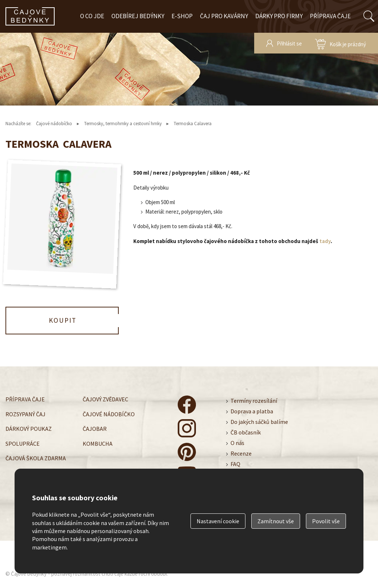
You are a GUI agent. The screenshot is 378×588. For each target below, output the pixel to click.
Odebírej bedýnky (138, 16)
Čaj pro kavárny (224, 16)
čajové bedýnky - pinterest (187, 452)
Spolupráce (23, 443)
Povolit (326, 521)
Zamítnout (276, 521)
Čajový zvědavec (105, 399)
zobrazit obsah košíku (340, 43)
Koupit (63, 320)
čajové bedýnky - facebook (187, 405)
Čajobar (95, 429)
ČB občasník (246, 432)
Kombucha (98, 443)
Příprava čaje (330, 16)
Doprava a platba (252, 411)
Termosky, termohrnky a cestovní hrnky (123, 124)
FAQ (235, 464)
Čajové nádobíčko (54, 124)
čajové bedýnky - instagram (187, 428)
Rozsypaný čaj (25, 414)
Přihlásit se (289, 43)
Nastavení (218, 521)
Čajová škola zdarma (36, 458)
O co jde (92, 16)
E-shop (182, 16)
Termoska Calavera (193, 124)
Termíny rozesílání (254, 401)
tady (325, 241)
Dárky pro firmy (279, 16)
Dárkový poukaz (29, 429)
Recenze (241, 453)
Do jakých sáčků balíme (259, 422)
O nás (237, 443)
